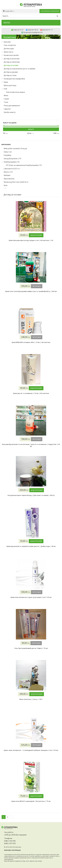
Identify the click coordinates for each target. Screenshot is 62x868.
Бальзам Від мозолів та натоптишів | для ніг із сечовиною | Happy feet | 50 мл (31, 445)
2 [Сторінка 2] (8, 817)
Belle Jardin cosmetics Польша (15, 148)
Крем (6, 82)
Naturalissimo (9, 179)
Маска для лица (10, 85)
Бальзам (7, 42)
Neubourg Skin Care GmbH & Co (16, 182)
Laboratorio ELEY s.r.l (12, 169)
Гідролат (7, 109)
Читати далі (37, 286)
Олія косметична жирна (15, 92)
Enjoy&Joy (8, 155)
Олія (5, 89)
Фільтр (31, 129)
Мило (6, 95)
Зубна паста (8, 52)
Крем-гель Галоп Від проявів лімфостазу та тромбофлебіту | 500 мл (31, 291)
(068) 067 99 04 (33, 30)
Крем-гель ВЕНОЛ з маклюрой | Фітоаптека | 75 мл (31, 801)
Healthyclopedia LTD (12, 162)
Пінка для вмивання (12, 106)
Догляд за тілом (10, 75)
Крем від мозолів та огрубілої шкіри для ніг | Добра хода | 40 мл (31, 546)
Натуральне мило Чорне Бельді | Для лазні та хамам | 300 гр (31, 495)
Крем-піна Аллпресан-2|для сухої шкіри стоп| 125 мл (31, 597)
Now (6, 185)
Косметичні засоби (11, 55)
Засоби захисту (10, 112)
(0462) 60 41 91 (18, 30)
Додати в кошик (36, 235)
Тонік (6, 102)
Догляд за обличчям (12, 62)
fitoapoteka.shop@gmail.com (33, 32)
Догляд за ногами (11, 65)
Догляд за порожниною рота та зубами (19, 69)
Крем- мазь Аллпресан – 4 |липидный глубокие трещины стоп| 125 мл (31, 750)
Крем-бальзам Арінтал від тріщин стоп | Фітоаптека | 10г (31, 240)
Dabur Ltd (8, 152)
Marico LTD (8, 172)
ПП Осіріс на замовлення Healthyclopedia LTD (24, 165)
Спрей (6, 99)
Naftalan (7, 175)
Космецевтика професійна (14, 79)
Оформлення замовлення (50, 11)
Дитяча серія (9, 49)
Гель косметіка (10, 45)
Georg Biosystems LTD (12, 159)
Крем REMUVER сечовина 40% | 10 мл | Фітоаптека (31, 342)
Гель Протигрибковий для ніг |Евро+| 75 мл (31, 648)
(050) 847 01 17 (48, 30)
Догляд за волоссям (12, 59)
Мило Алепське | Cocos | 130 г (31, 699)
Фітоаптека (17, 847)
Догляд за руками (11, 72)
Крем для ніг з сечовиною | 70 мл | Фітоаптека (31, 393)
